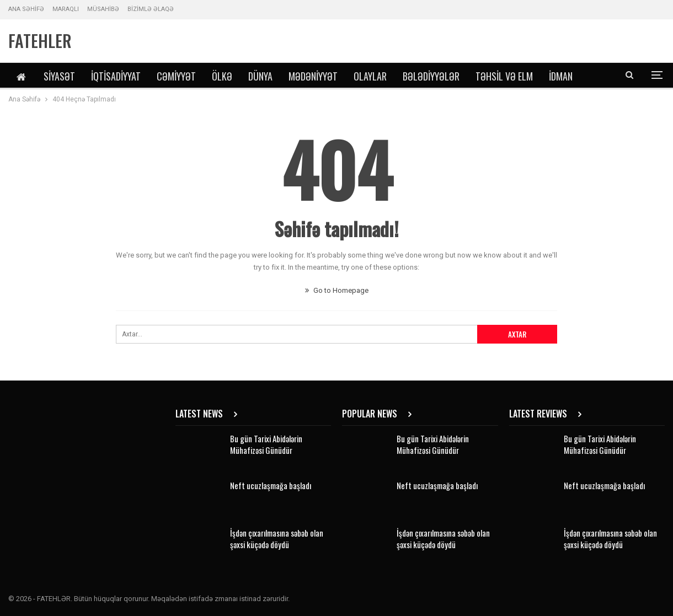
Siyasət (59, 76)
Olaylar (370, 76)
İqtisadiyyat (116, 76)
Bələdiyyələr (431, 76)
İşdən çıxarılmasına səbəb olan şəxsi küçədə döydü (277, 539)
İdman (561, 76)
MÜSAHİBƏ (103, 9)
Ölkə (222, 76)
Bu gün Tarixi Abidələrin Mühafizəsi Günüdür (266, 444)
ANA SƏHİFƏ (26, 9)
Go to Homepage (337, 290)
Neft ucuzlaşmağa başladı (271, 485)
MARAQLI (66, 9)
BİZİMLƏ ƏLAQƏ (151, 9)
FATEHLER (40, 41)
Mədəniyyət (313, 76)
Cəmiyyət (176, 76)
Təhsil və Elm (504, 76)
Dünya (260, 76)
